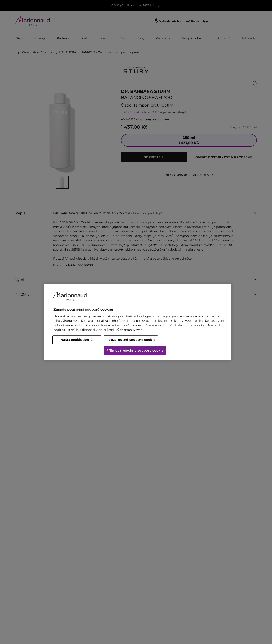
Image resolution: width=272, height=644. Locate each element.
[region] (138, 322)
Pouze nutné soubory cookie (131, 340)
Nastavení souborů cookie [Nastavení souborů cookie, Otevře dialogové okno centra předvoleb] (77, 340)
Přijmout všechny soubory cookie (135, 351)
